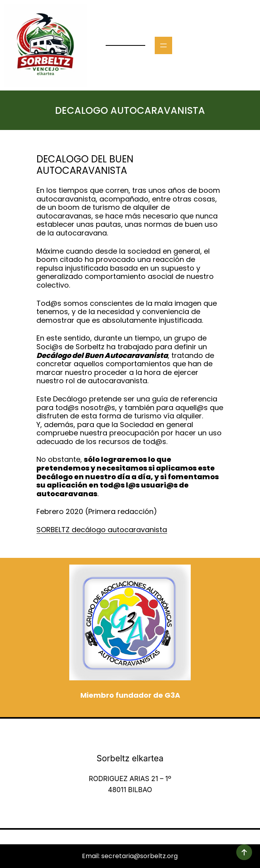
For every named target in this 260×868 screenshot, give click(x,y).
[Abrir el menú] (163, 45)
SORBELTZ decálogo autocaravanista (102, 530)
